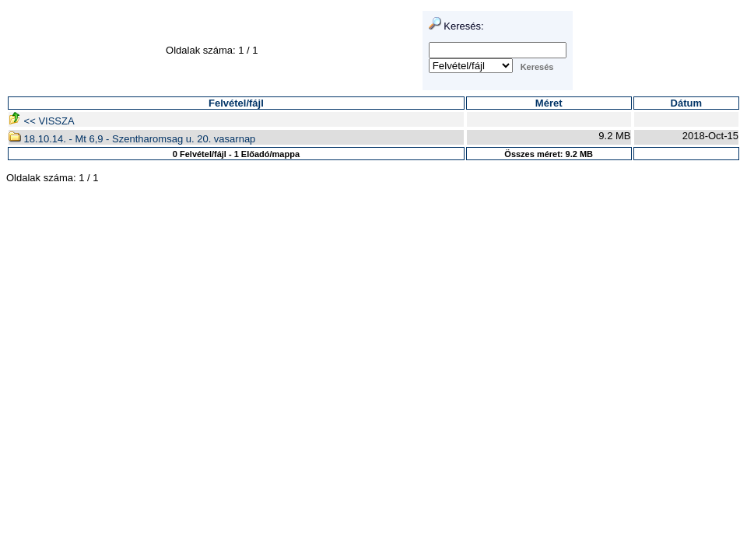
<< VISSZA (42, 121)
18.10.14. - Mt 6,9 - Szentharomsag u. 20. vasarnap (132, 139)
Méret (549, 103)
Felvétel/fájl (236, 103)
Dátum (686, 103)
